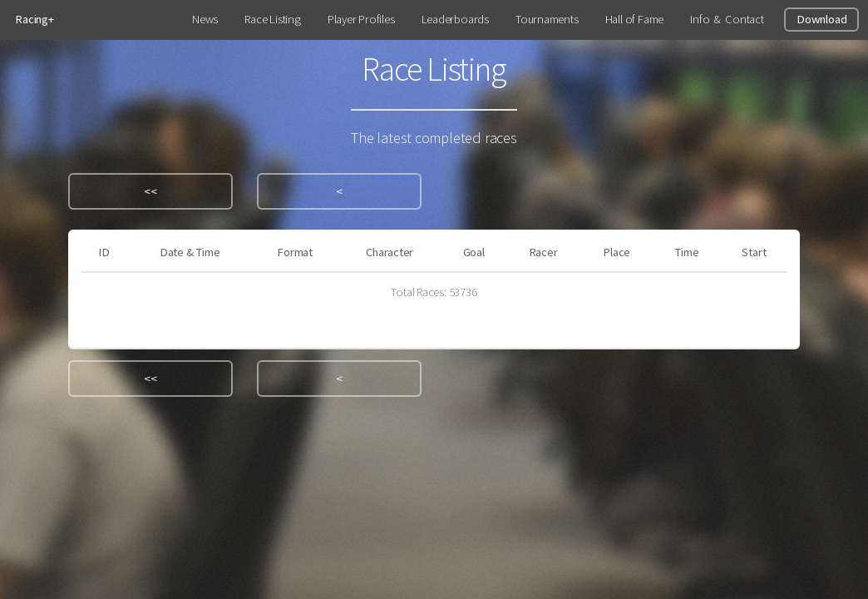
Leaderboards (455, 19)
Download (821, 19)
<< (150, 191)
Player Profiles (361, 19)
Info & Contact (727, 19)
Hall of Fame (634, 19)
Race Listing (272, 19)
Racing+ (34, 19)
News (205, 19)
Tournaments (547, 19)
